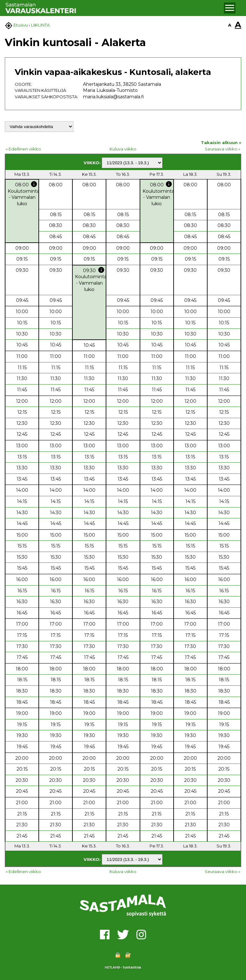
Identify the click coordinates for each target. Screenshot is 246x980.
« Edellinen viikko (23, 149)
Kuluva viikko (123, 149)
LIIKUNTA (40, 25)
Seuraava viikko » (222, 149)
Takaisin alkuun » (221, 142)
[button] (230, 8)
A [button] (230, 25)
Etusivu (21, 25)
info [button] (34, 184)
